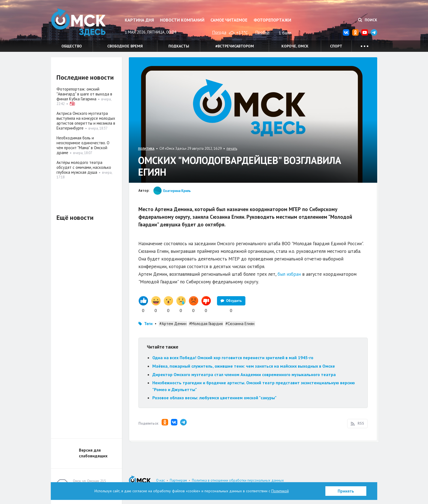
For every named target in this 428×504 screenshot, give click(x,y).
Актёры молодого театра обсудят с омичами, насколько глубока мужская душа (84, 167)
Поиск (368, 20)
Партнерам (178, 480)
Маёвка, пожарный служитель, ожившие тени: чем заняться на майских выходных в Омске (244, 366)
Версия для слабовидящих (93, 453)
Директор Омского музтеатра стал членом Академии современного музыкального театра (244, 374)
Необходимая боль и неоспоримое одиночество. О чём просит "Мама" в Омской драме (83, 145)
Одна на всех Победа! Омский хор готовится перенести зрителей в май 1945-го (233, 358)
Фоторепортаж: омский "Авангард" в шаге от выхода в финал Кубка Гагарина (84, 94)
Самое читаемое (229, 20)
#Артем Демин (173, 324)
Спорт (336, 46)
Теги (148, 324)
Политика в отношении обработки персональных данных (238, 480)
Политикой (280, 491)
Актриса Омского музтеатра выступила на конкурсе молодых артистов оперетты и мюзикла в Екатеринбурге (86, 121)
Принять (346, 491)
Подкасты (179, 46)
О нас (160, 480)
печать (232, 148)
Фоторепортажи (272, 20)
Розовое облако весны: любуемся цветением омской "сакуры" (214, 398)
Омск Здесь (78, 22)
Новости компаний (182, 20)
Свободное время (125, 46)
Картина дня (139, 20)
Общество (72, 46)
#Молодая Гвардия (206, 324)
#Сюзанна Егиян (240, 324)
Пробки (262, 32)
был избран (289, 274)
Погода (219, 32)
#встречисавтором (235, 46)
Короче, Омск (295, 46)
